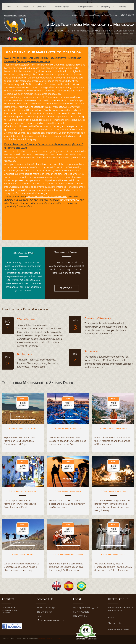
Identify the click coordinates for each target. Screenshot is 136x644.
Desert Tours (102, 34)
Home (91, 34)
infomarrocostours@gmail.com (90, 15)
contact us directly (69, 200)
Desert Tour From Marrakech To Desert (47, 197)
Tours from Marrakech (123, 34)
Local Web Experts (53, 639)
